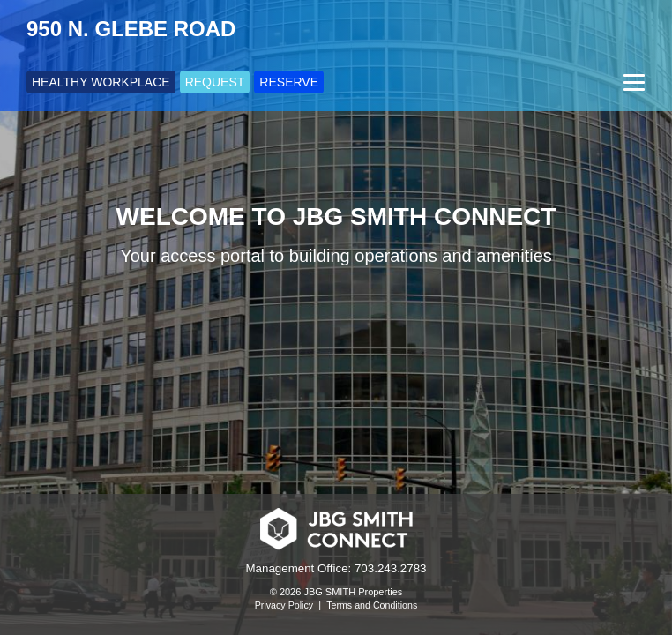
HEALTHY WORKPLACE (101, 82)
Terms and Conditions (372, 605)
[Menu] (632, 82)
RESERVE (289, 82)
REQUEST (215, 82)
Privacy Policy (284, 605)
